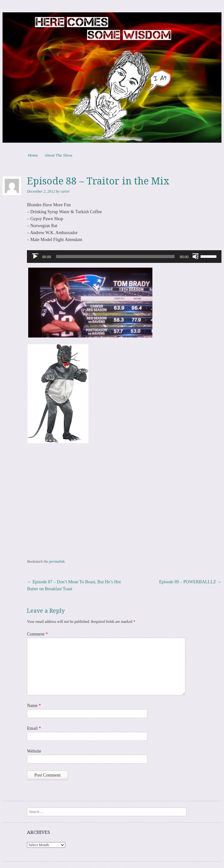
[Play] (35, 257)
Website (34, 751)
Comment (37, 634)
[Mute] (195, 257)
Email (34, 728)
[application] (124, 257)
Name (34, 706)
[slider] (115, 257)
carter (65, 191)
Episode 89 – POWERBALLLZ (190, 582)
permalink (57, 561)
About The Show (58, 155)
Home (33, 155)
